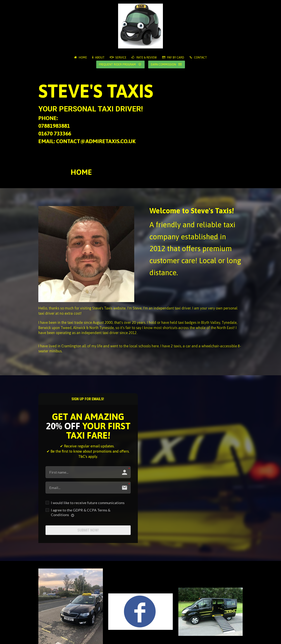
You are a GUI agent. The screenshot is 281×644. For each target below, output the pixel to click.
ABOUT (98, 57)
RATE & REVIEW (144, 57)
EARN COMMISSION (166, 64)
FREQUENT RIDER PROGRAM (120, 64)
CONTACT (198, 57)
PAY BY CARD (173, 57)
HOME (81, 57)
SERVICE (118, 57)
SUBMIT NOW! (88, 531)
